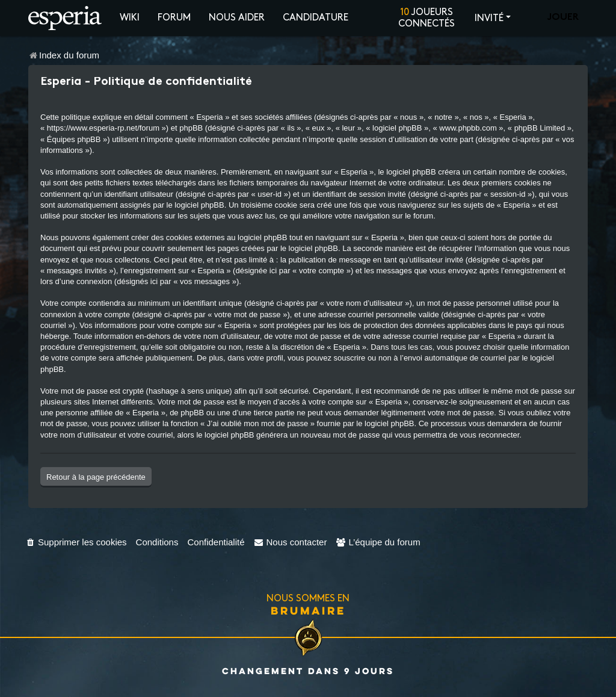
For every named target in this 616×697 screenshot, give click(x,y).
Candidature (316, 18)
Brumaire (308, 610)
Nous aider (237, 18)
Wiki (130, 18)
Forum (174, 18)
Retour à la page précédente (96, 477)
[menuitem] (76, 542)
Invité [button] (489, 18)
